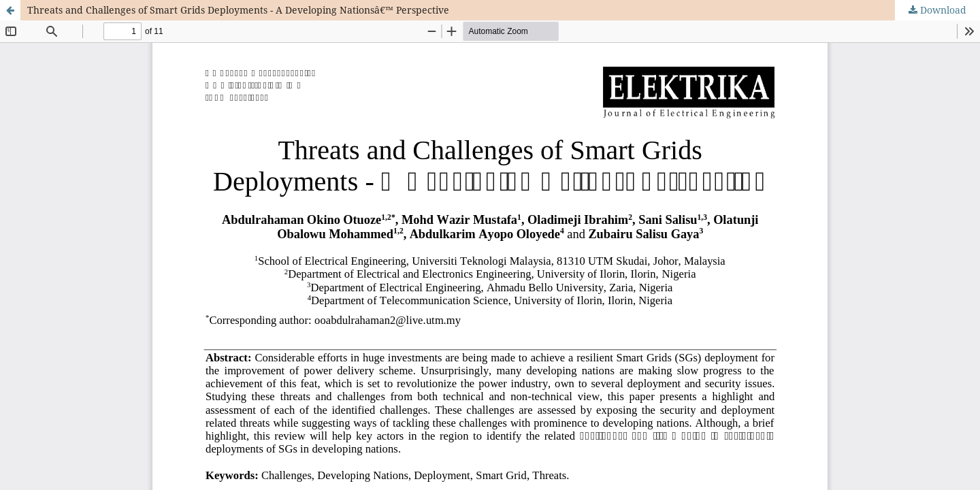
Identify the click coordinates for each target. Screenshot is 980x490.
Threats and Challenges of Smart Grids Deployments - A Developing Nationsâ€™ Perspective (238, 10)
